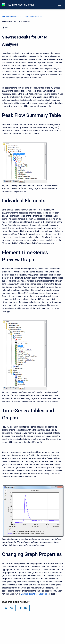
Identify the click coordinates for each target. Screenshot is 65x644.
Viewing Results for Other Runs (35, 594)
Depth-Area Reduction (33, 17)
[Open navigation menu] (60, 5)
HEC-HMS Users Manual (20, 5)
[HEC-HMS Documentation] (3, 5)
